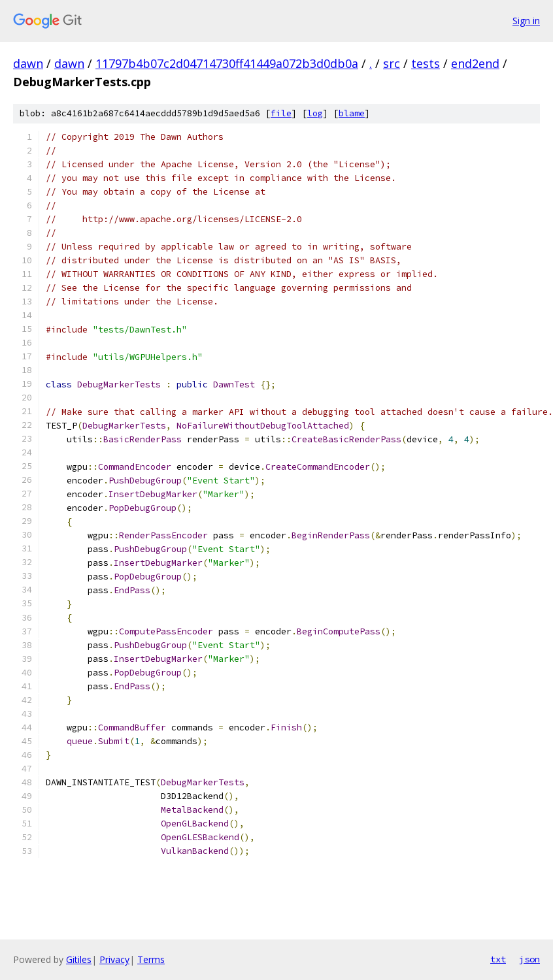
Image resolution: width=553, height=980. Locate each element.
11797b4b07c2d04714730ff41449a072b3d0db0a (227, 63)
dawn (28, 63)
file (281, 113)
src (392, 63)
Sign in (526, 21)
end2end (475, 63)
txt (498, 959)
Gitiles (79, 959)
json (529, 959)
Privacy (114, 959)
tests (426, 63)
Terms (151, 959)
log (315, 113)
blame (352, 113)
